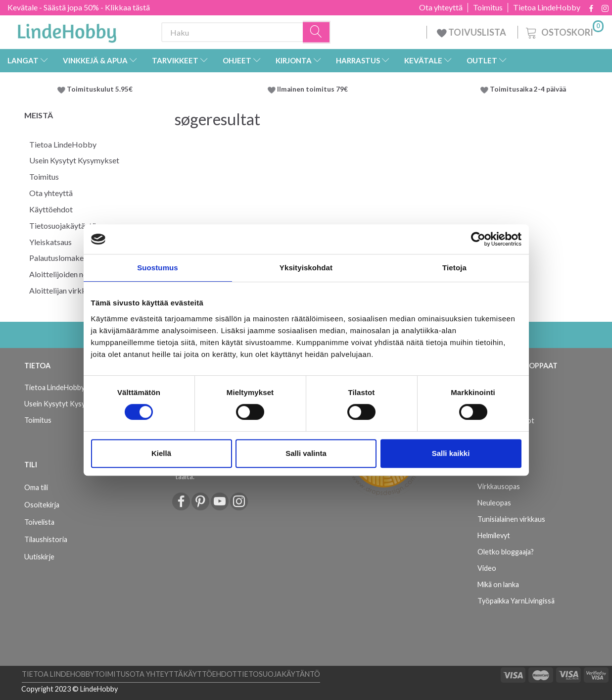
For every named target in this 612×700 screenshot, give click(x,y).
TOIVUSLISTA (472, 32)
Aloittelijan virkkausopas (71, 290)
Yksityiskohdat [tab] (306, 268)
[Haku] (317, 32)
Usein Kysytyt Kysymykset (74, 160)
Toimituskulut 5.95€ (100, 89)
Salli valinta (306, 453)
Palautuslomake (56, 258)
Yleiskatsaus (50, 242)
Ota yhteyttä (441, 7)
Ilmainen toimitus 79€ (314, 89)
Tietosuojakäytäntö (63, 225)
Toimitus (488, 7)
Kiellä (161, 453)
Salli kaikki (451, 453)
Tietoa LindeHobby (547, 7)
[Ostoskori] (564, 31)
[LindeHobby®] (67, 30)
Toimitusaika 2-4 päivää (528, 89)
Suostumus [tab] (158, 268)
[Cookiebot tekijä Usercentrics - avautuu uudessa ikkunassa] (478, 239)
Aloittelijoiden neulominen (73, 274)
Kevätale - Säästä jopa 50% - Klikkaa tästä (79, 7)
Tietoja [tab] (454, 268)
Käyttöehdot (51, 209)
